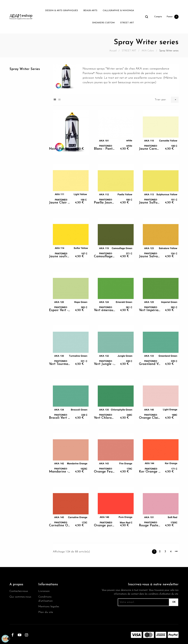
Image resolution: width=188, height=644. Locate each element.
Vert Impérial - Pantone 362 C (150, 310)
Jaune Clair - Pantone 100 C (60, 203)
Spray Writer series (25, 69)
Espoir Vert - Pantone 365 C (60, 310)
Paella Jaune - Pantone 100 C (105, 203)
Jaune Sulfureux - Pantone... (150, 203)
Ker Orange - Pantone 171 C (150, 472)
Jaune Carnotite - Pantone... (150, 149)
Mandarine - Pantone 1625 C (60, 472)
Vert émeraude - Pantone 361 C (105, 310)
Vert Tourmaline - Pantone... (60, 364)
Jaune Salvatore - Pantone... (150, 256)
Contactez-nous (19, 591)
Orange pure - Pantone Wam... (105, 525)
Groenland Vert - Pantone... (150, 364)
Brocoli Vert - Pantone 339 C (60, 418)
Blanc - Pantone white (105, 149)
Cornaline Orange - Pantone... (60, 525)
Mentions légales (49, 607)
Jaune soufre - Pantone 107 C (60, 256)
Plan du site (46, 612)
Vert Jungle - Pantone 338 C (105, 364)
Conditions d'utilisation (46, 599)
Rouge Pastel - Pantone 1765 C (150, 525)
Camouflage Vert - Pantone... (105, 256)
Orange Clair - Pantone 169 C (150, 418)
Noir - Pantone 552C (60, 149)
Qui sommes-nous (20, 597)
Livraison (44, 591)
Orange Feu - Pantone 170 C (105, 472)
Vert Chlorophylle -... (105, 418)
